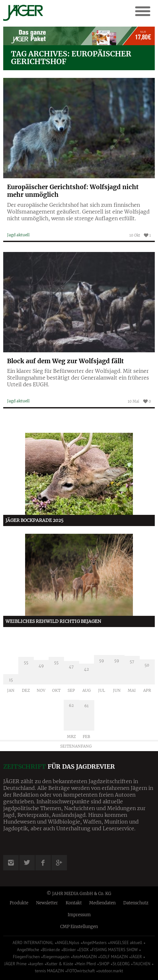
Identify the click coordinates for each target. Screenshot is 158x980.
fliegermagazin (56, 957)
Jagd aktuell (18, 235)
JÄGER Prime (16, 964)
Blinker (70, 950)
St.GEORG (121, 964)
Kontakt (74, 903)
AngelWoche (28, 950)
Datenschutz (136, 903)
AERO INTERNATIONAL (33, 943)
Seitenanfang (76, 746)
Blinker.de (51, 950)
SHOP (104, 964)
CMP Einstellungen (79, 927)
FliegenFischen (26, 957)
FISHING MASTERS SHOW (115, 950)
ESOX (84, 950)
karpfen (37, 964)
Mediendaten (102, 903)
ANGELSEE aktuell (126, 943)
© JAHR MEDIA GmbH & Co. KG (79, 894)
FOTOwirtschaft (81, 971)
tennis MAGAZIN (50, 971)
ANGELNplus (68, 943)
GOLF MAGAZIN (114, 957)
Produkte (19, 903)
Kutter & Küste (60, 964)
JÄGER (136, 957)
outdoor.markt (111, 971)
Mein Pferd (86, 964)
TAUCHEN (142, 964)
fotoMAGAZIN (85, 957)
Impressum (79, 915)
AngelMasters (94, 943)
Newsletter (47, 903)
